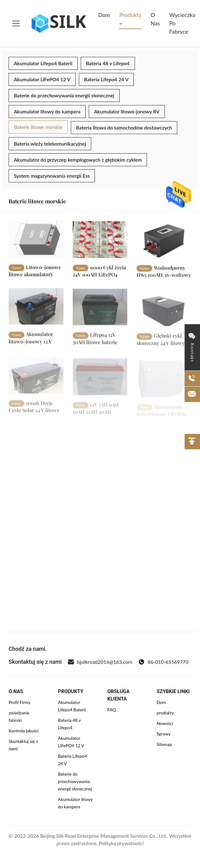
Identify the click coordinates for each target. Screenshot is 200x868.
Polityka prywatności (121, 843)
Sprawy (163, 734)
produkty (165, 713)
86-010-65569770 (163, 662)
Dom (104, 15)
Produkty (130, 15)
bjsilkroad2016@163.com (100, 662)
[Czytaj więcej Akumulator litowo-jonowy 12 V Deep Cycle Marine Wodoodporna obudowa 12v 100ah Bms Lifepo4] (36, 310)
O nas (155, 19)
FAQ (112, 710)
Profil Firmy (20, 702)
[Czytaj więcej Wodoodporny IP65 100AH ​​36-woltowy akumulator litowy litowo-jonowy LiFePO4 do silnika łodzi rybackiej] (164, 243)
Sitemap (164, 744)
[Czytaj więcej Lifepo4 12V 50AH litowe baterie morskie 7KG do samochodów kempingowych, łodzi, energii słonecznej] (100, 312)
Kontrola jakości (24, 731)
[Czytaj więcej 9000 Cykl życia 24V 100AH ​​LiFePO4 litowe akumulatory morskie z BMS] (100, 242)
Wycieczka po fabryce (182, 23)
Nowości (165, 723)
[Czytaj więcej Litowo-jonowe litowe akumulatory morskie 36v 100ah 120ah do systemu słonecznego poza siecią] (36, 241)
